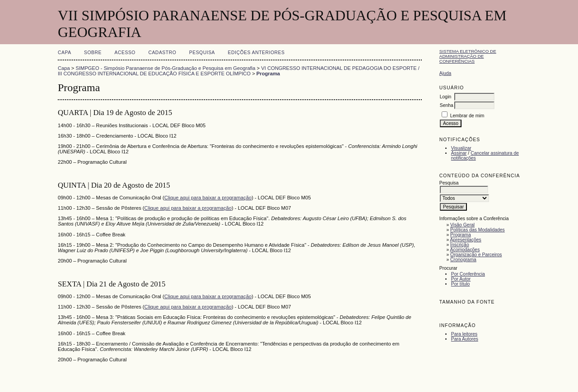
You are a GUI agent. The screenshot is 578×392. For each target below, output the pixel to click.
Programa (461, 235)
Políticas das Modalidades (478, 230)
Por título (461, 284)
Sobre (93, 53)
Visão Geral (462, 225)
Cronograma (463, 260)
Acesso (125, 53)
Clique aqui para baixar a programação (208, 198)
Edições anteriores (256, 53)
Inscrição (460, 245)
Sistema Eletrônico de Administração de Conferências (468, 56)
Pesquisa (202, 53)
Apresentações (466, 240)
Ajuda (445, 73)
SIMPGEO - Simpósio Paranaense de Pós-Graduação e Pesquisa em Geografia (166, 68)
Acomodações (465, 250)
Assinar (459, 153)
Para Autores (465, 339)
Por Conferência (468, 274)
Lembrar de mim (467, 116)
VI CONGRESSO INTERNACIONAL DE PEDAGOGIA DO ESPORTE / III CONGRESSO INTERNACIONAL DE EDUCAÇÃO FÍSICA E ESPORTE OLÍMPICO (239, 71)
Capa (65, 53)
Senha (447, 105)
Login (445, 97)
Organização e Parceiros (476, 255)
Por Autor (461, 279)
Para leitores (464, 334)
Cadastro (162, 53)
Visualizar (461, 148)
